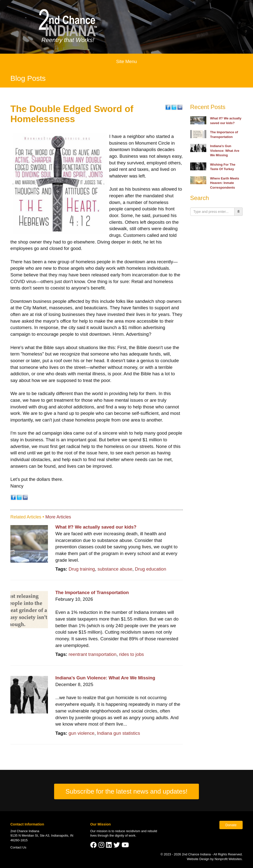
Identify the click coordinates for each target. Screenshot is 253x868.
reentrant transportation (92, 654)
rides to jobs (132, 654)
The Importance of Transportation (92, 592)
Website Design (199, 859)
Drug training (82, 569)
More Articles (58, 517)
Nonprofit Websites (228, 859)
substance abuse (115, 569)
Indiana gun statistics (119, 733)
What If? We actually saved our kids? (96, 527)
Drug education (151, 569)
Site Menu (126, 61)
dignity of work (125, 835)
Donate (231, 825)
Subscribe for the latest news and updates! (126, 791)
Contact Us (18, 847)
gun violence (81, 733)
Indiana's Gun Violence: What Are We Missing (105, 678)
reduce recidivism (128, 831)
